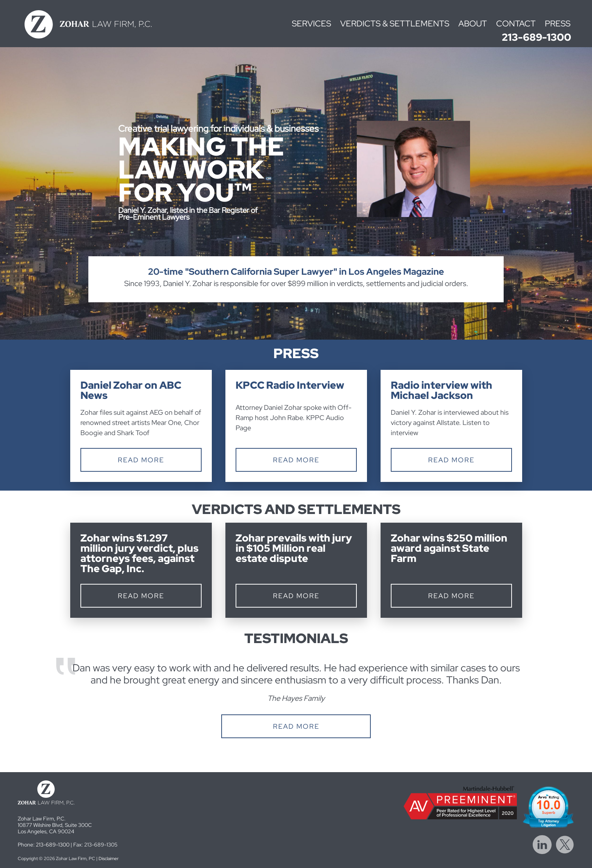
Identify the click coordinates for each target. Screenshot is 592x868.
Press (558, 24)
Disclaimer (109, 859)
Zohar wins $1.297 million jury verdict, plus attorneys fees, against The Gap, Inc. (140, 553)
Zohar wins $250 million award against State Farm (449, 548)
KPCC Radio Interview (290, 385)
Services (311, 24)
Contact (516, 24)
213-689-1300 (536, 37)
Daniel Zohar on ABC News (131, 390)
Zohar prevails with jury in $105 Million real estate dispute (294, 548)
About (473, 24)
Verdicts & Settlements (395, 24)
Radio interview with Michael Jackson (442, 390)
